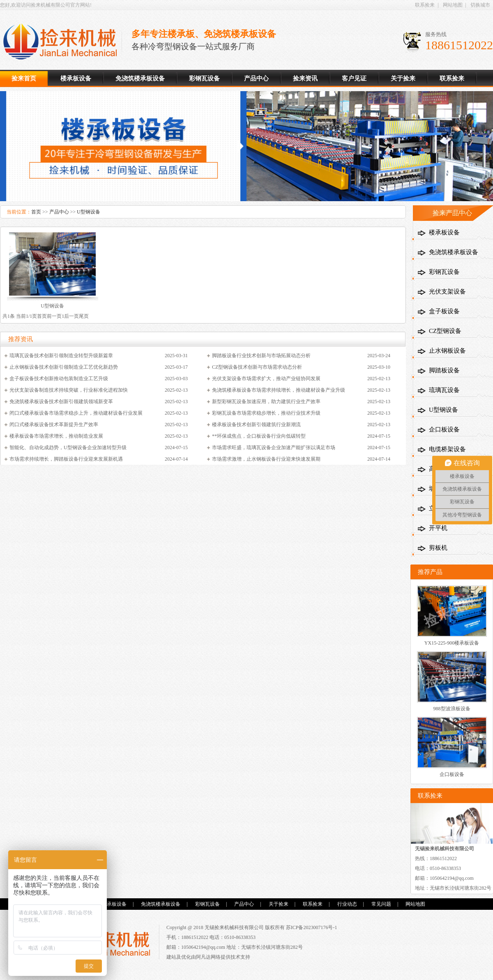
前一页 (54, 316)
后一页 (71, 316)
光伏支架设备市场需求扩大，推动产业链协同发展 (266, 379)
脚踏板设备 (444, 370)
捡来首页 (24, 78)
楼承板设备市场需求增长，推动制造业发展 (56, 436)
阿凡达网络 (208, 957)
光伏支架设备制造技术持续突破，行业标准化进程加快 (69, 390)
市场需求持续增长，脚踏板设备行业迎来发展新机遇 (66, 459)
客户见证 (354, 78)
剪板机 (438, 548)
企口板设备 (444, 429)
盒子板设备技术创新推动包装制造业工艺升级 (59, 379)
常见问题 (381, 904)
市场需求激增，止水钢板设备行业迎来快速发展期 (266, 459)
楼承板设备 (63, 42)
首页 (36, 212)
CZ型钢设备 (445, 331)
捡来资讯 (305, 78)
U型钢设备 (89, 212)
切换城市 (480, 5)
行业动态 (347, 904)
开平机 (438, 528)
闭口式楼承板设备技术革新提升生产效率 (54, 425)
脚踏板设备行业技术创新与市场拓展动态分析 (261, 356)
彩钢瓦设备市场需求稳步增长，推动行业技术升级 (266, 413)
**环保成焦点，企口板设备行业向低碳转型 (259, 436)
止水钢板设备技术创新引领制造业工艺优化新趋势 (64, 367)
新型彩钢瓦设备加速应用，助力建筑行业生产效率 (266, 402)
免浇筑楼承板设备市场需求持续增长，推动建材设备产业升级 (279, 390)
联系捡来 (425, 5)
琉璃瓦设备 (444, 390)
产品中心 (256, 78)
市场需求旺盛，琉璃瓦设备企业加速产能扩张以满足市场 (274, 448)
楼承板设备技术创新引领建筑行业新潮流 (256, 425)
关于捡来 (403, 78)
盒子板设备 (444, 311)
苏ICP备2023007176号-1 (312, 927)
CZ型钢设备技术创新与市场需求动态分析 (257, 367)
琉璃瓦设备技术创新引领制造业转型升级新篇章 (61, 356)
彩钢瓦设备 (204, 78)
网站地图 (453, 5)
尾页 (84, 316)
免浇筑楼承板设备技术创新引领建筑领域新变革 (61, 402)
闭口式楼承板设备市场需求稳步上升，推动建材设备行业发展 (76, 413)
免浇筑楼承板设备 (140, 78)
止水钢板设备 (447, 351)
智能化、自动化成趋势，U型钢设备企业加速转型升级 (68, 448)
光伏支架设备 (447, 291)
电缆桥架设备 (447, 449)
